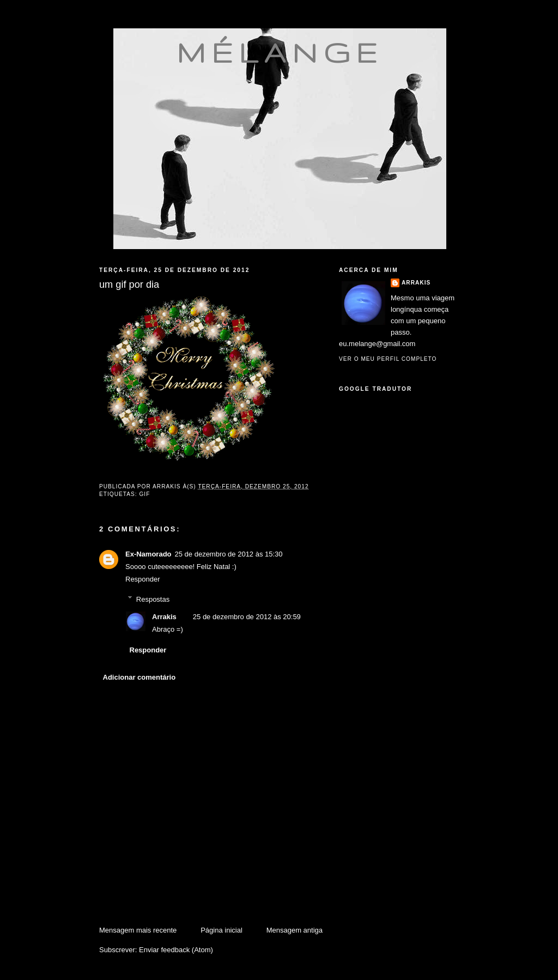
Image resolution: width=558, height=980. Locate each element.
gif (144, 494)
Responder (143, 579)
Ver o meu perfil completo (388, 359)
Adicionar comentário (139, 677)
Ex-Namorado (148, 554)
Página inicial (222, 930)
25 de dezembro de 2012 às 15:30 (229, 554)
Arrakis (164, 617)
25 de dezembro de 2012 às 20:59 (247, 617)
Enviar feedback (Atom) (176, 950)
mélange (280, 52)
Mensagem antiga (295, 930)
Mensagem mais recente (138, 930)
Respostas (153, 599)
